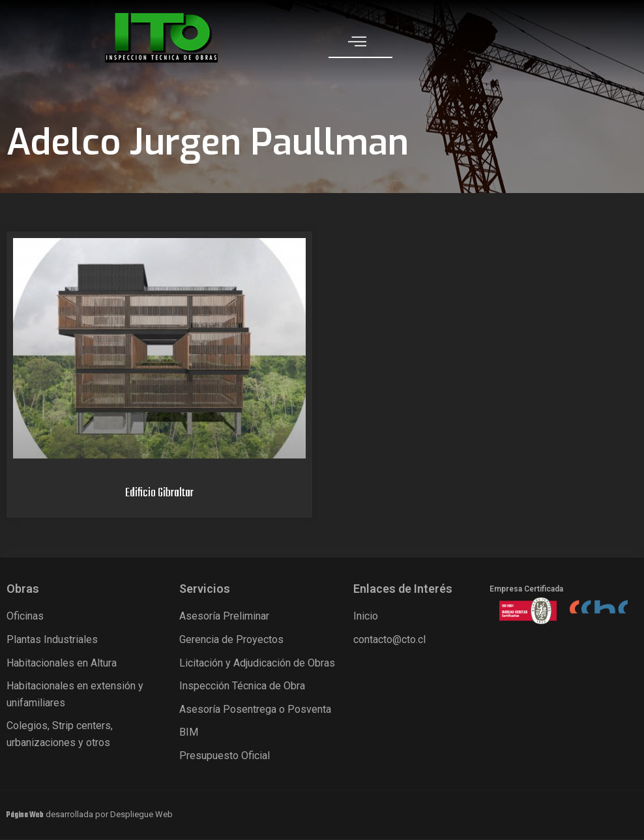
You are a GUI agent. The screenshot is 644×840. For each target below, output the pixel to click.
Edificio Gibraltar (159, 493)
